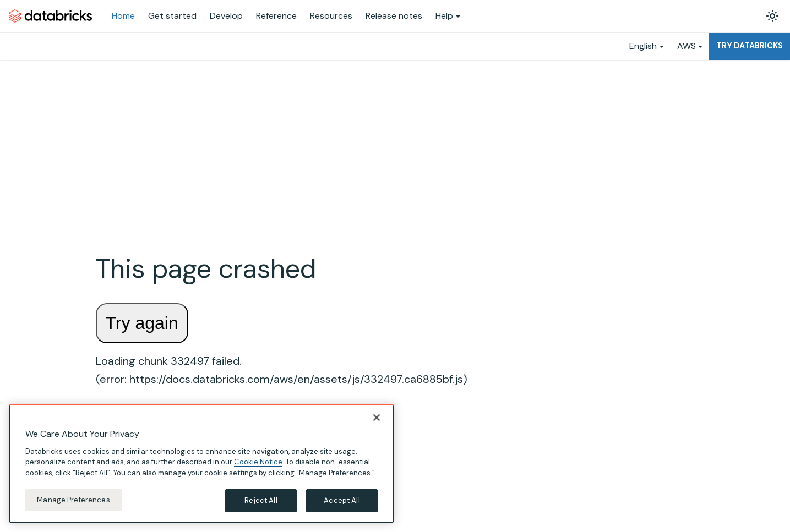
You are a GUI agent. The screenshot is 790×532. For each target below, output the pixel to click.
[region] (201, 464)
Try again (142, 323)
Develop (226, 16)
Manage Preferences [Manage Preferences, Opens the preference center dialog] (73, 500)
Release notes (394, 16)
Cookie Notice (258, 462)
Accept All (342, 500)
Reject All (261, 500)
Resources (331, 16)
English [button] (643, 46)
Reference (276, 16)
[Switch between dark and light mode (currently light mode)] (772, 16)
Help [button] (444, 16)
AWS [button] (687, 46)
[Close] (377, 418)
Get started (172, 16)
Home (123, 16)
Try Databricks (750, 46)
